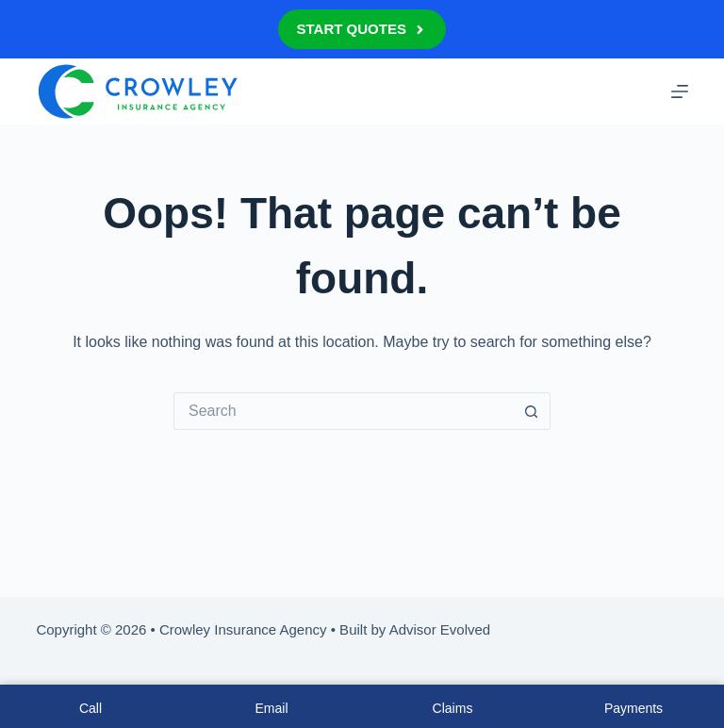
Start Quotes (362, 29)
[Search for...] (343, 411)
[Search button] (532, 411)
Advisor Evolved (440, 629)
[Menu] (680, 91)
